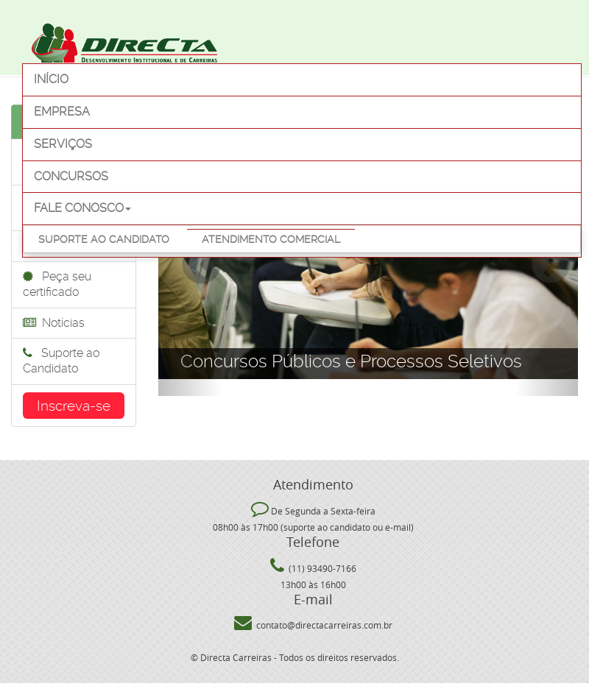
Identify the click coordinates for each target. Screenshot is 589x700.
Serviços (63, 144)
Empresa (62, 112)
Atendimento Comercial (271, 239)
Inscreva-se (74, 406)
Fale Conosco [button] (82, 208)
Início (51, 79)
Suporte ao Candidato (104, 239)
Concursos (71, 176)
